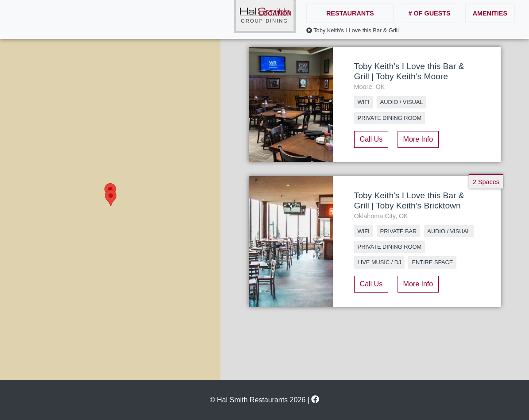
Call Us (371, 139)
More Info (418, 139)
